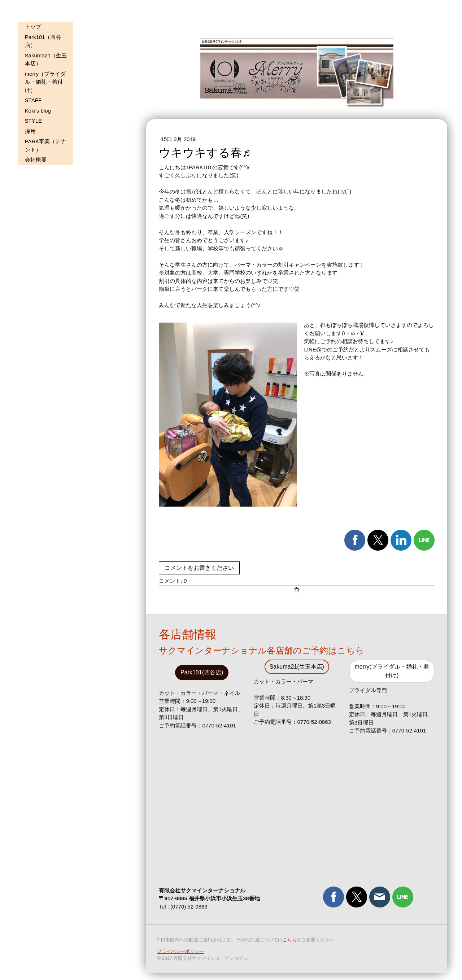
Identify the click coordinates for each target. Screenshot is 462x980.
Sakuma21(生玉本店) (297, 667)
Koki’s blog (38, 111)
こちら (290, 940)
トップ (33, 27)
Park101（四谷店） (43, 41)
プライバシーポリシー (180, 952)
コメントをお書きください (199, 568)
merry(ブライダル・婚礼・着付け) (392, 671)
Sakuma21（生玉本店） (46, 60)
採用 (30, 131)
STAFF (33, 100)
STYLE (34, 121)
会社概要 (36, 160)
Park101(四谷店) (202, 672)
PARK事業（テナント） (46, 145)
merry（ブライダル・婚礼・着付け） (45, 82)
